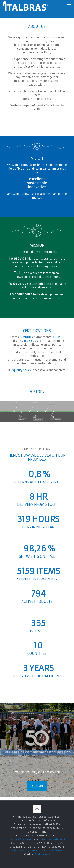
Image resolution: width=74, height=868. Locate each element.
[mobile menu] (69, 6)
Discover (37, 786)
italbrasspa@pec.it (53, 839)
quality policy (22, 370)
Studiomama (42, 854)
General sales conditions (47, 851)
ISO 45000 (31, 341)
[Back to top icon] (37, 809)
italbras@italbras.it (21, 839)
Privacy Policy (20, 851)
